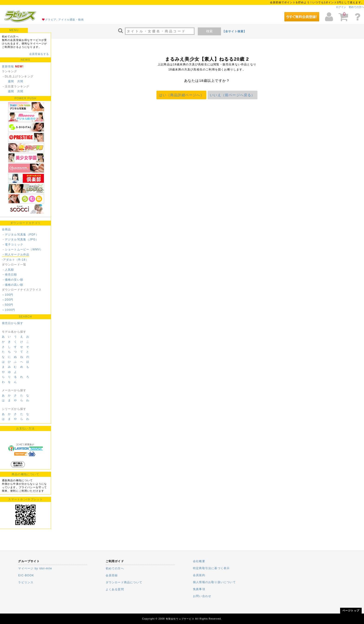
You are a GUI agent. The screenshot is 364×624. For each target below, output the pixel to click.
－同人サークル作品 (16, 255)
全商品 (6, 229)
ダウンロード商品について (124, 582)
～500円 (8, 305)
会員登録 (112, 575)
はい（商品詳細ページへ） (181, 95)
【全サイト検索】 (234, 31)
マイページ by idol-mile (35, 568)
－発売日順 (10, 275)
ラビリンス (26, 582)
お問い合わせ (202, 596)
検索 (209, 31)
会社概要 (199, 561)
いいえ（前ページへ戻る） (232, 95)
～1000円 (9, 310)
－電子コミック (13, 245)
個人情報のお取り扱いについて (214, 582)
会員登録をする (39, 54)
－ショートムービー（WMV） (23, 249)
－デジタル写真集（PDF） (20, 235)
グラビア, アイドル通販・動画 (64, 20)
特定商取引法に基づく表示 (211, 568)
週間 (11, 81)
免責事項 (199, 589)
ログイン (341, 7)
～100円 (8, 295)
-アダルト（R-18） (15, 260)
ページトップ (351, 611)
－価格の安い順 (13, 280)
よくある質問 (115, 589)
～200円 (8, 300)
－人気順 (8, 270)
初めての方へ (356, 7)
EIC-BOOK (26, 575)
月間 (20, 81)
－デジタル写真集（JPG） (20, 239)
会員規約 (199, 575)
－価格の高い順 (13, 285)
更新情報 (8, 66)
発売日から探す (13, 323)
